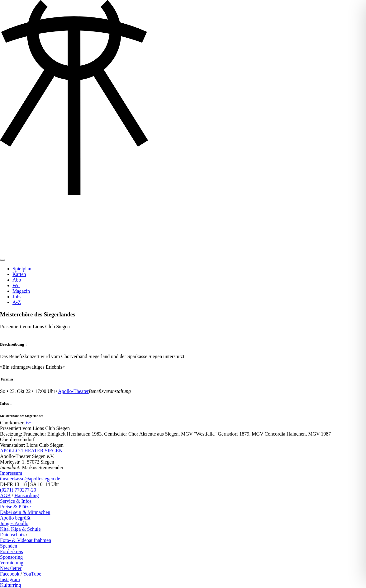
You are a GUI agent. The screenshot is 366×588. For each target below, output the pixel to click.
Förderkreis (12, 551)
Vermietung (12, 563)
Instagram (10, 579)
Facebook (10, 574)
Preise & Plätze (15, 507)
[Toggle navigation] (2, 260)
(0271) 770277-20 (18, 490)
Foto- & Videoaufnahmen (26, 540)
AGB (5, 495)
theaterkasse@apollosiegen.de (30, 479)
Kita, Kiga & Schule (20, 529)
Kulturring (11, 585)
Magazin (21, 291)
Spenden (9, 546)
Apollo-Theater (73, 391)
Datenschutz (12, 535)
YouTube (32, 574)
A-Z (17, 302)
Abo (17, 280)
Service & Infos (16, 501)
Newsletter (11, 568)
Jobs (17, 297)
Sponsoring (11, 557)
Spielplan (22, 269)
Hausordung (26, 495)
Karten (19, 274)
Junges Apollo (14, 523)
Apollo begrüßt (15, 518)
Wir (16, 285)
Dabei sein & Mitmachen (25, 512)
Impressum (11, 473)
